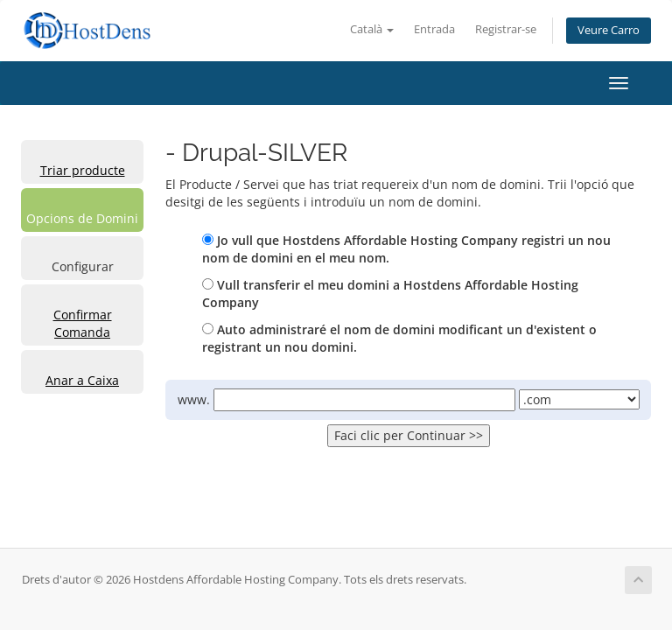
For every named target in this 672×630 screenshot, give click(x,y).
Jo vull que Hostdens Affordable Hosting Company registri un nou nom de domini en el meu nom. (406, 249)
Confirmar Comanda (83, 323)
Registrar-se (506, 29)
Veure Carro (609, 30)
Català (372, 29)
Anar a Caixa (82, 380)
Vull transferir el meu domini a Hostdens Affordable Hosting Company (390, 294)
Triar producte (83, 170)
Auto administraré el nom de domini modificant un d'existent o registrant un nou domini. (399, 338)
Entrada (434, 29)
